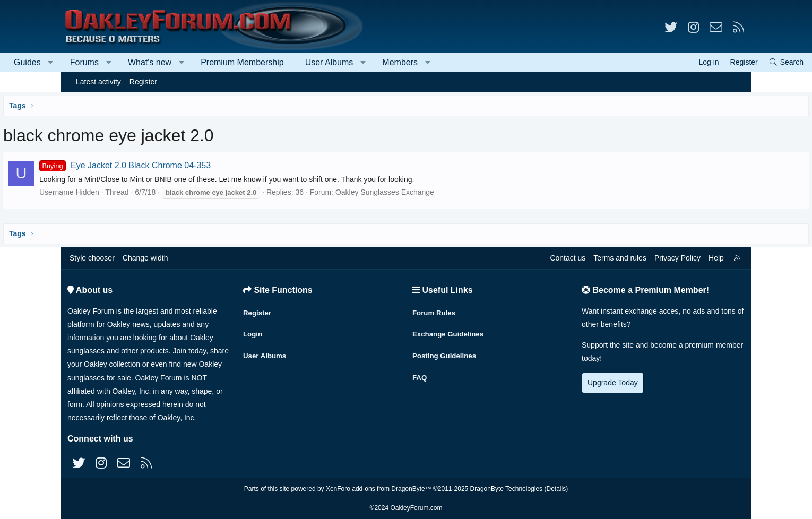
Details (556, 489)
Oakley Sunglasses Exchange (448, 192)
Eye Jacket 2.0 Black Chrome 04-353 (188, 165)
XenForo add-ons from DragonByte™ (379, 489)
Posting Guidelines (446, 351)
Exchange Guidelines (450, 331)
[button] (112, 63)
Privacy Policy (677, 258)
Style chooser (92, 258)
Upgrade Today (613, 383)
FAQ (420, 372)
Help (716, 258)
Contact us (568, 258)
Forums (145, 62)
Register (143, 82)
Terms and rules (620, 258)
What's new (211, 62)
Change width (145, 258)
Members (461, 62)
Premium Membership (303, 62)
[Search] (725, 62)
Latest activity (98, 82)
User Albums (390, 62)
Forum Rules (435, 310)
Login (253, 331)
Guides (88, 62)
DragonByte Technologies (507, 489)
